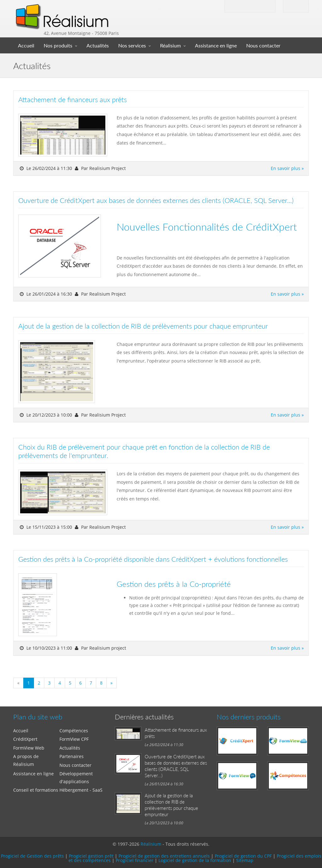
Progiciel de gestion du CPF (243, 856)
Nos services (132, 45)
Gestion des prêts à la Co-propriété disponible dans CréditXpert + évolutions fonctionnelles (153, 559)
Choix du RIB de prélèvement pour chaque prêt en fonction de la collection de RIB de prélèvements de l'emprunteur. (144, 451)
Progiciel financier (135, 860)
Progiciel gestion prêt (91, 856)
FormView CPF (74, 739)
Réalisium (170, 45)
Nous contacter (263, 45)
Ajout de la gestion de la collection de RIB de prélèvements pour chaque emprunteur (143, 326)
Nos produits (58, 45)
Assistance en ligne (216, 45)
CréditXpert (25, 739)
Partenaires (72, 756)
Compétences (74, 731)
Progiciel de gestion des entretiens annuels (164, 856)
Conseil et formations (36, 790)
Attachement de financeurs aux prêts (72, 99)
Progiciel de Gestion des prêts (32, 856)
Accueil (26, 45)
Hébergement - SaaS (81, 790)
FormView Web (29, 748)
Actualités (98, 45)
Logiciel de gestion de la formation (195, 860)
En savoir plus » (287, 168)
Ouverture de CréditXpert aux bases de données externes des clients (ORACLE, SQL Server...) (156, 200)
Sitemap (245, 860)
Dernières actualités (144, 717)
